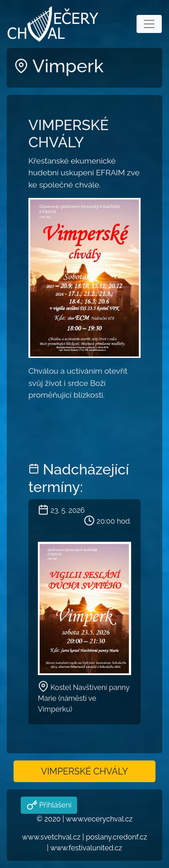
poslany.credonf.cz (116, 837)
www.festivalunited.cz (86, 848)
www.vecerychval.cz (99, 819)
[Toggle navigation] (149, 24)
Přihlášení (54, 805)
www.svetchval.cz (51, 837)
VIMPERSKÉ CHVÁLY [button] (84, 771)
